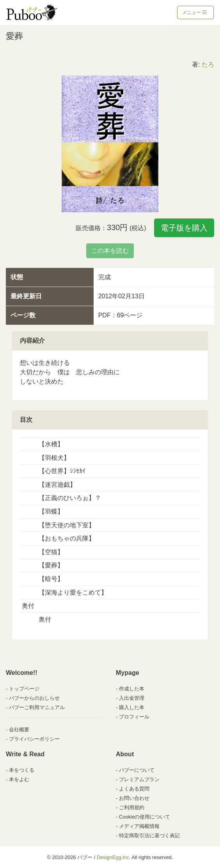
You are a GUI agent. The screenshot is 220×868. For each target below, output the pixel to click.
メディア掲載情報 (139, 826)
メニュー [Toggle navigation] (194, 12)
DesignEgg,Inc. (114, 857)
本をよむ (19, 779)
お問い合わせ (134, 798)
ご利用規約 (132, 807)
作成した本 (132, 689)
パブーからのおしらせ (34, 698)
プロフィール (134, 717)
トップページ (24, 689)
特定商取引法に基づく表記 (149, 835)
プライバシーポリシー (34, 739)
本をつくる (22, 770)
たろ (208, 64)
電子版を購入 (184, 228)
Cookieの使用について (145, 817)
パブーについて (137, 770)
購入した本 (132, 707)
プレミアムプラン (139, 779)
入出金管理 (132, 698)
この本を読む (110, 251)
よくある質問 (134, 789)
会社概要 (19, 730)
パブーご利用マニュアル (37, 707)
